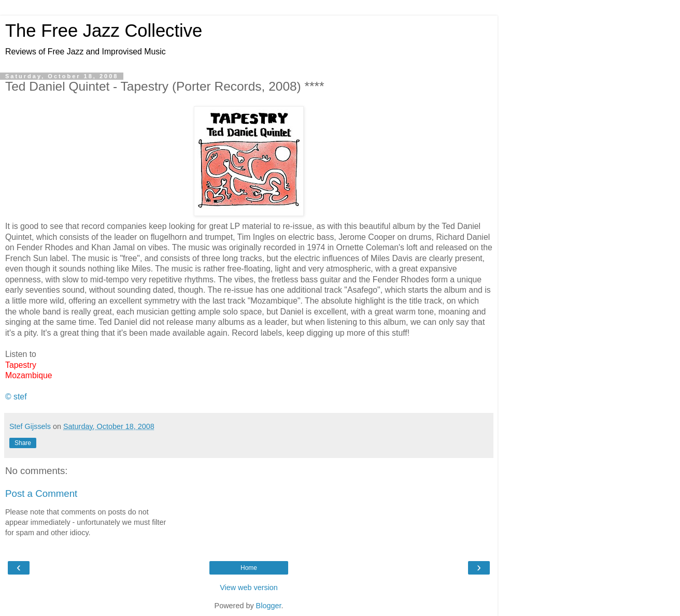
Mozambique (29, 375)
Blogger (269, 606)
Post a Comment (41, 493)
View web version (249, 588)
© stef (16, 397)
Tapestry (21, 365)
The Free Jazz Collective (104, 31)
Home (249, 568)
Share (23, 443)
